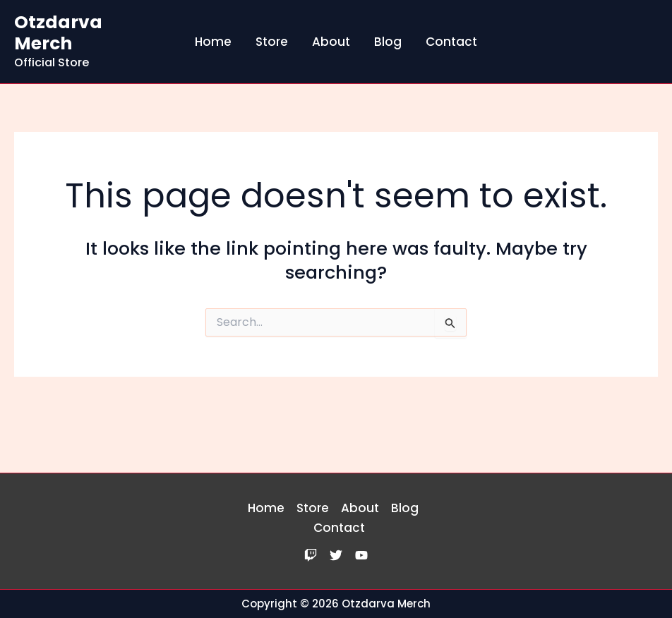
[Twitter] (336, 555)
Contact (451, 42)
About (331, 42)
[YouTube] (361, 555)
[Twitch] (311, 555)
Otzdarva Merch (58, 33)
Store (272, 42)
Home (213, 42)
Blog (388, 42)
